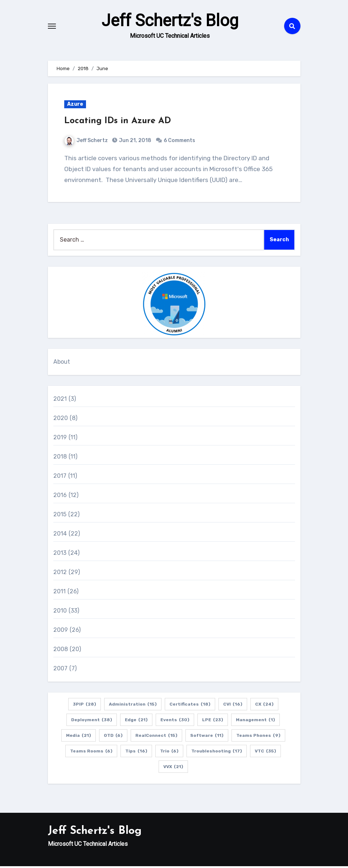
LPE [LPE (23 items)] (213, 722)
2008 (61, 651)
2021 (60, 401)
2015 (60, 516)
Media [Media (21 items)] (79, 737)
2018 (60, 458)
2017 (60, 478)
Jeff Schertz (86, 142)
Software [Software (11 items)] (207, 737)
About (62, 364)
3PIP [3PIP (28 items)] (85, 706)
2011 (60, 593)
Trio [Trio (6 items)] (169, 753)
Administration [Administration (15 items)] (133, 706)
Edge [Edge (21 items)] (136, 722)
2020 (61, 420)
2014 (60, 535)
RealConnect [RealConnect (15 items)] (156, 737)
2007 (61, 670)
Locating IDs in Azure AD (118, 123)
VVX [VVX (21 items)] (173, 768)
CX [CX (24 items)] (264, 706)
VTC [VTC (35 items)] (265, 753)
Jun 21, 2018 (135, 142)
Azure (75, 106)
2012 (60, 574)
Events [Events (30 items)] (175, 722)
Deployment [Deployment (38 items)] (92, 722)
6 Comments (179, 142)
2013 (60, 555)
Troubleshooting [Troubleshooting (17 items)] (217, 753)
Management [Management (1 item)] (255, 722)
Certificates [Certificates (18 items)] (190, 706)
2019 (60, 439)
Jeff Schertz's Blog (170, 22)
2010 (60, 612)
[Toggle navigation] (52, 27)
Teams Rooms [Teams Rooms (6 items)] (91, 753)
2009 (61, 632)
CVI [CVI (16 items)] (233, 706)
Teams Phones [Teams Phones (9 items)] (258, 737)
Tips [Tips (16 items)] (136, 753)
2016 (60, 497)
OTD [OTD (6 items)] (113, 737)
